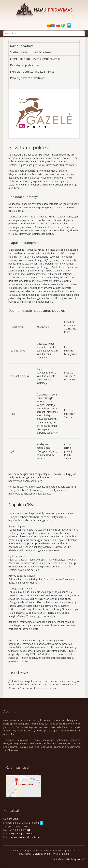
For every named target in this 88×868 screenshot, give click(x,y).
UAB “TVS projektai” (75, 859)
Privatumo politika (61, 854)
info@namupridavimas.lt (22, 833)
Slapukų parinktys (41, 854)
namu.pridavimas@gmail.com (25, 837)
